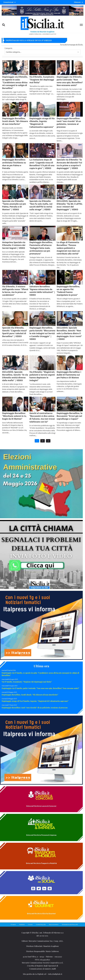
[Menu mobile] (81, 25)
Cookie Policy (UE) (41, 924)
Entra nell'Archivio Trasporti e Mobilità (41, 863)
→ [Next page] (48, 441)
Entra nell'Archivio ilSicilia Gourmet (41, 913)
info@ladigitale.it (55, 974)
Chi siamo (13, 924)
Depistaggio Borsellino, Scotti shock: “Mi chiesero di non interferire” (30, 695)
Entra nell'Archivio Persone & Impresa (41, 835)
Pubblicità (22, 924)
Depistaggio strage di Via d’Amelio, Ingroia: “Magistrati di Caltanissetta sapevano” (35, 701)
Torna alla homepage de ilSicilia (71, 45)
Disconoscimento (54, 924)
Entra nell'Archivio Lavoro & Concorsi (41, 806)
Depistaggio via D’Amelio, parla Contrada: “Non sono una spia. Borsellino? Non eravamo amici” (40, 688)
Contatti (30, 924)
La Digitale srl (41, 974)
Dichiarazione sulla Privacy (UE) (70, 924)
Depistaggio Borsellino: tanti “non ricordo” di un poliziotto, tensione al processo (35, 708)
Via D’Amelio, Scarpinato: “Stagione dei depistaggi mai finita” (27, 682)
